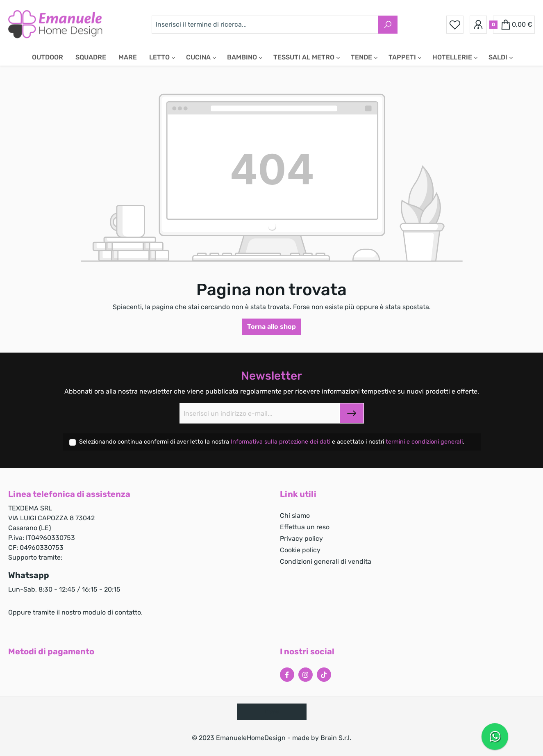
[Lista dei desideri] (455, 25)
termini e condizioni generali (424, 442)
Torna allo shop (271, 327)
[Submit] (352, 413)
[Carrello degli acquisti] (514, 25)
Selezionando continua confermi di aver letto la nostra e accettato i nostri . (272, 442)
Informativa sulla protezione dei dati (281, 442)
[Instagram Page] (306, 675)
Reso (272, 712)
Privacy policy (301, 539)
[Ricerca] (388, 25)
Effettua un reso (305, 527)
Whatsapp (29, 575)
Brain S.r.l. (336, 738)
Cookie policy (300, 550)
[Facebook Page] (287, 675)
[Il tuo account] (478, 25)
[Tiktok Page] (324, 675)
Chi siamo (295, 516)
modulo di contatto (112, 612)
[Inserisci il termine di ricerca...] (265, 25)
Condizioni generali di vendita (326, 561)
